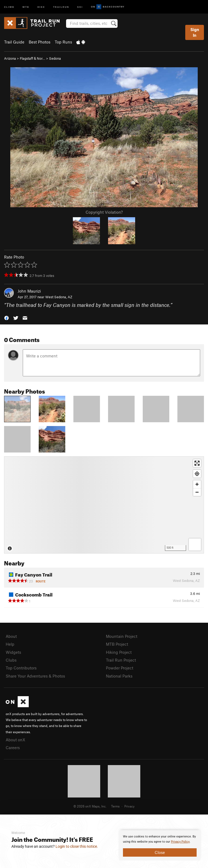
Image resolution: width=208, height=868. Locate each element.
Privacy (129, 806)
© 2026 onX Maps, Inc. (90, 806)
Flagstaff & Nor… (32, 58)
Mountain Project (122, 636)
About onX (15, 740)
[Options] (195, 544)
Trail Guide (14, 42)
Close (160, 852)
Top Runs (63, 42)
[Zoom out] (197, 492)
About (11, 636)
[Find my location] (197, 474)
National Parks (119, 676)
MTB (26, 7)
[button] (6, 318)
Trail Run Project (121, 660)
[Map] (104, 505)
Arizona (10, 58)
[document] (160, 845)
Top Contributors (21, 668)
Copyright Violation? (104, 212)
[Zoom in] (197, 484)
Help (10, 644)
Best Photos (40, 42)
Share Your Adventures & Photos (35, 676)
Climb (9, 7)
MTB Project (117, 644)
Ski (80, 7)
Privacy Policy (180, 842)
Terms (115, 806)
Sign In (195, 32)
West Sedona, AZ (59, 297)
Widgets (13, 652)
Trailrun (61, 7)
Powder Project (120, 668)
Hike (41, 7)
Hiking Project (119, 652)
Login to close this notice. (77, 846)
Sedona (55, 58)
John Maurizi (29, 291)
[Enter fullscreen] (197, 463)
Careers (13, 748)
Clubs (11, 660)
